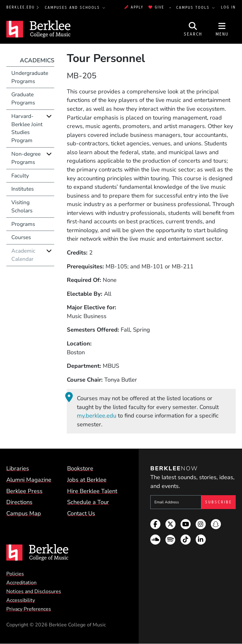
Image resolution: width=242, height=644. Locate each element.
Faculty (20, 176)
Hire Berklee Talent (92, 491)
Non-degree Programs (26, 158)
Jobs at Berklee (87, 480)
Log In (228, 7)
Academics (37, 60)
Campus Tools (194, 8)
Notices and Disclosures (34, 591)
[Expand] (49, 116)
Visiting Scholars (22, 207)
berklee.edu (20, 7)
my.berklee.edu (97, 415)
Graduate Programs (23, 99)
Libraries (18, 468)
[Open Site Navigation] (222, 29)
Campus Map (24, 513)
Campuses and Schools (73, 8)
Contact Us (81, 513)
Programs (23, 224)
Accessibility (21, 600)
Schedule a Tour (88, 502)
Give (156, 7)
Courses (21, 237)
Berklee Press (24, 491)
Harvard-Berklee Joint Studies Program (27, 128)
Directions (19, 502)
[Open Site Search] (193, 29)
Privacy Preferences (29, 609)
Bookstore (80, 468)
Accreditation (21, 583)
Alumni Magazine (29, 480)
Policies (15, 574)
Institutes (23, 189)
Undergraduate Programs (30, 77)
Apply (134, 7)
